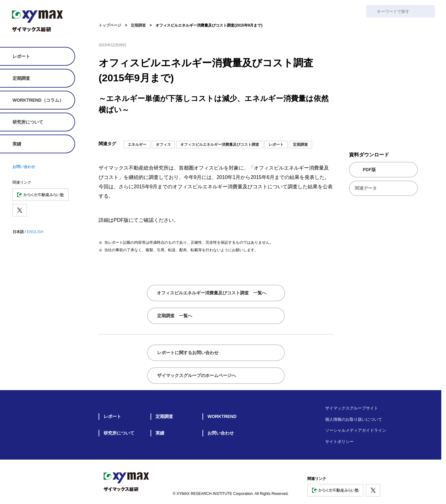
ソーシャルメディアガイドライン (356, 430)
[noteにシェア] (292, 129)
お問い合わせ (24, 167)
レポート (21, 56)
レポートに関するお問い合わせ (188, 353)
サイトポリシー (339, 442)
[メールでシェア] (279, 129)
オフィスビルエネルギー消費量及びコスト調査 (220, 145)
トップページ (110, 25)
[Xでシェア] (305, 129)
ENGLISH (35, 232)
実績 (17, 144)
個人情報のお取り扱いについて (354, 419)
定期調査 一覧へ (175, 316)
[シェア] (330, 129)
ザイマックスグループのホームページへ (197, 375)
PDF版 (369, 170)
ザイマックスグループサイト (352, 408)
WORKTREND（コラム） (38, 100)
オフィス (163, 145)
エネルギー (137, 145)
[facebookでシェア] (317, 129)
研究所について (28, 122)
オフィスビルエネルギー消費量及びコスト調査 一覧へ (212, 293)
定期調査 (21, 78)
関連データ (366, 188)
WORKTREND (222, 416)
